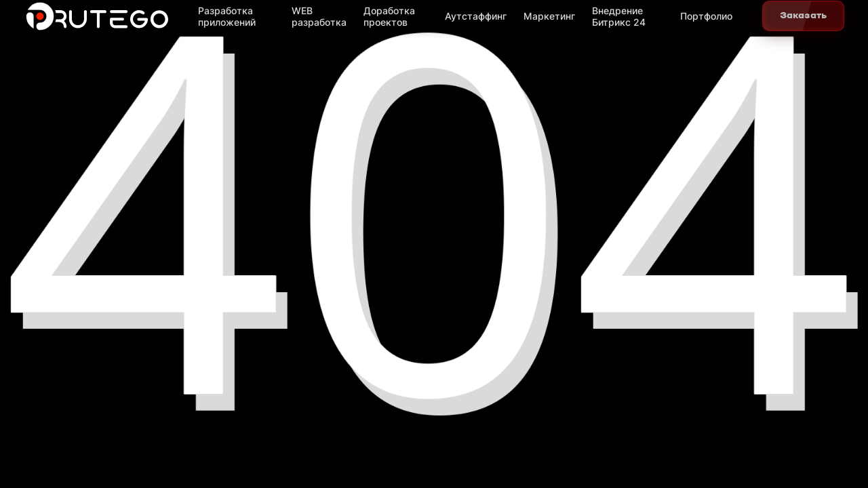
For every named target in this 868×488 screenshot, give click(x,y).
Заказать (803, 16)
